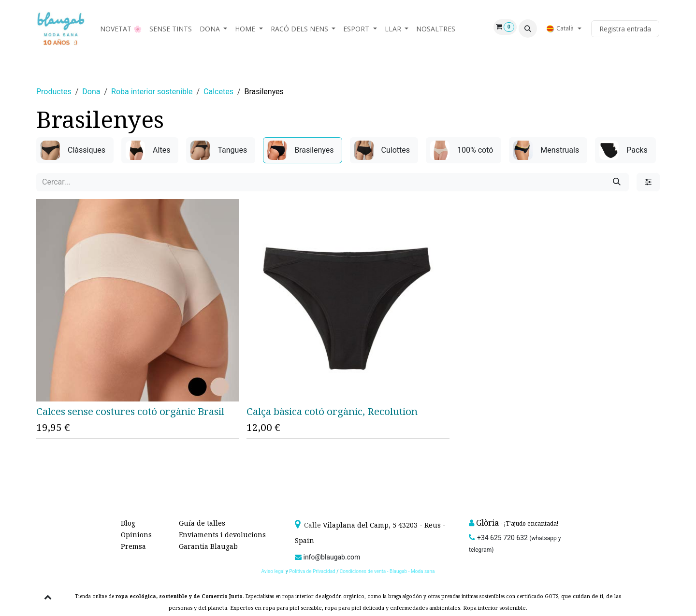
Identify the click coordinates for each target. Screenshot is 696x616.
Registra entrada (625, 29)
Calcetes (218, 92)
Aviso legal (274, 571)
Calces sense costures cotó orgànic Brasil (130, 411)
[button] (528, 29)
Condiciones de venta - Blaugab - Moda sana (387, 571)
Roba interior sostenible (152, 92)
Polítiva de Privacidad (312, 571)
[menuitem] (121, 29)
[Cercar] (617, 182)
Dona (91, 92)
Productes (54, 92)
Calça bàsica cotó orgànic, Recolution (332, 411)
